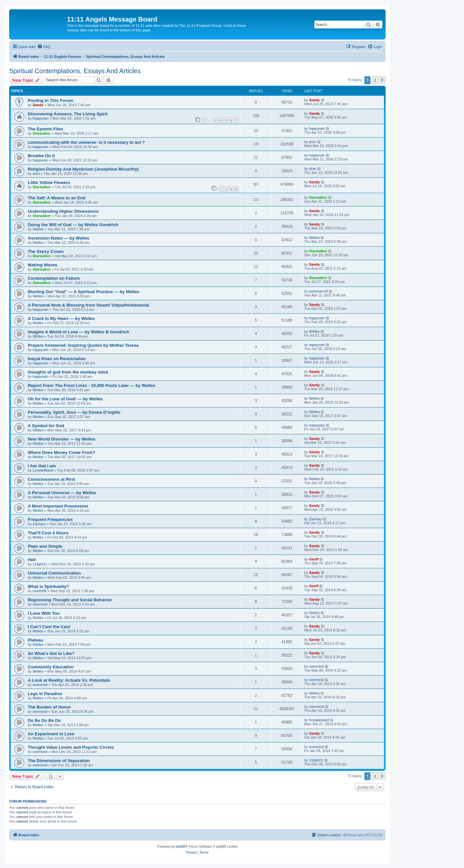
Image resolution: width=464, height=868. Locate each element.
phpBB (180, 847)
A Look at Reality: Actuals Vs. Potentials (69, 680)
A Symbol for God (46, 426)
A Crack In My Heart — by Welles (61, 318)
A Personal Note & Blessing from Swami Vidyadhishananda (89, 305)
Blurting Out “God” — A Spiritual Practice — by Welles (84, 292)
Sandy (38, 105)
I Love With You (44, 613)
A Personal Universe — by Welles (62, 493)
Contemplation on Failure (54, 278)
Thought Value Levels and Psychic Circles (71, 747)
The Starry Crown (46, 251)
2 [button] (375, 80)
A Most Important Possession (58, 506)
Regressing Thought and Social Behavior (70, 600)
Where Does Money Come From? (62, 452)
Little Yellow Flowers (49, 183)
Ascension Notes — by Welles (58, 238)
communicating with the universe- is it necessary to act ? (86, 142)
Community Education (51, 667)
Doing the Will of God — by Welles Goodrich (73, 225)
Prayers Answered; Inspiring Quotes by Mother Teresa (83, 345)
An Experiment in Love (51, 734)
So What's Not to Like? (51, 653)
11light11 (40, 564)
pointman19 (319, 291)
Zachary (39, 524)
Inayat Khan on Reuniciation (57, 359)
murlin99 (40, 591)
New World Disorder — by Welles (62, 439)
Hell (32, 560)
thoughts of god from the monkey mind (68, 372)
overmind (40, 604)
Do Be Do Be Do (44, 720)
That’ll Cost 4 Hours (48, 533)
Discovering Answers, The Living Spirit (68, 114)
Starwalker (42, 133)
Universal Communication (54, 573)
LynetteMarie (43, 470)
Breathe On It (41, 156)
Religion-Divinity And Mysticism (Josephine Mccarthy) (83, 169)
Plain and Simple (45, 546)
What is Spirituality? (49, 586)
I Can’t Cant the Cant (49, 627)
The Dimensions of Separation (59, 761)
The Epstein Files (45, 129)
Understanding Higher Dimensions (63, 211)
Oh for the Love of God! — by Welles (65, 399)
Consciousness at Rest (51, 479)
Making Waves (42, 265)
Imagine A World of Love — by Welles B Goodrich (78, 332)
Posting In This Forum (50, 100)
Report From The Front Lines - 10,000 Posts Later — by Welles (91, 385)
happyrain (41, 118)
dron (313, 142)
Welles (38, 229)
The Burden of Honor (49, 707)
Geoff (314, 559)
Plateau (35, 640)
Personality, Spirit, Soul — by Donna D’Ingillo (74, 412)
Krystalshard (319, 720)
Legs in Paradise (45, 694)
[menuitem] (44, 47)
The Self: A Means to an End (57, 198)
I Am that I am (42, 466)
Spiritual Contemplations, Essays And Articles (75, 71)
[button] (382, 80)
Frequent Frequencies (50, 519)
